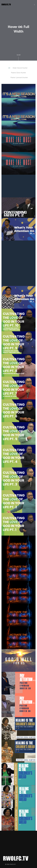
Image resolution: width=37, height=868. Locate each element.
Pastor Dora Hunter (18, 73)
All (9, 68)
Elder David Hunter (20, 68)
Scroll (19, 57)
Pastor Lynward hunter (19, 77)
